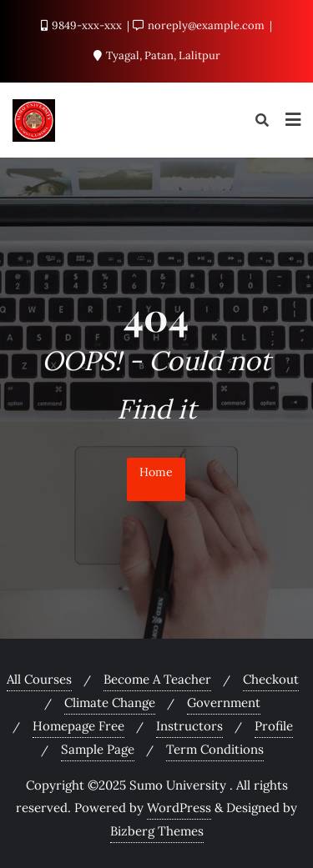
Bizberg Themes (157, 831)
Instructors (189, 726)
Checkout (271, 679)
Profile (274, 726)
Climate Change (110, 702)
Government (224, 702)
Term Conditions (215, 749)
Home (156, 472)
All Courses (39, 679)
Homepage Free (78, 726)
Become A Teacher (157, 679)
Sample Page (98, 749)
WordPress (179, 808)
